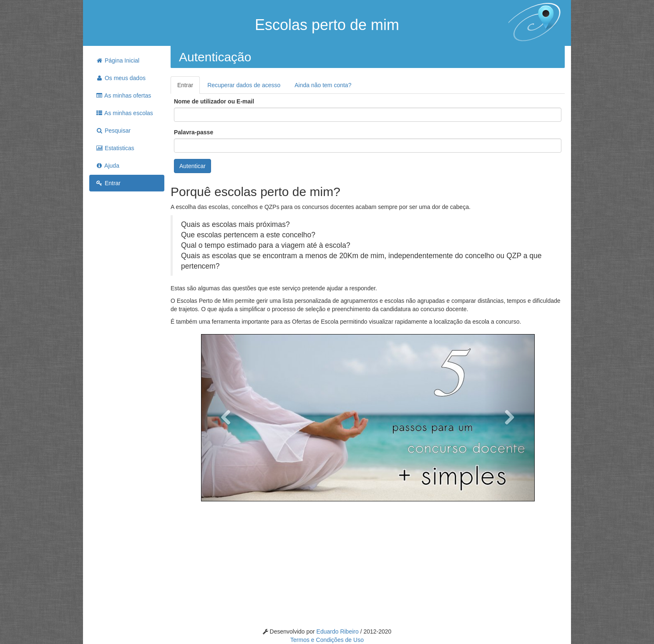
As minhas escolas (124, 113)
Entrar (108, 183)
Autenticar (192, 166)
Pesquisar (113, 131)
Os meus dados (121, 78)
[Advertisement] (127, 323)
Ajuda (107, 166)
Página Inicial (117, 60)
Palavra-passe (194, 132)
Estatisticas (115, 148)
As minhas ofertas (123, 96)
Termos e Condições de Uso (327, 640)
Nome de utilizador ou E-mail (214, 101)
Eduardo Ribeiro (338, 631)
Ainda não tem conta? (323, 85)
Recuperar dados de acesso (244, 85)
